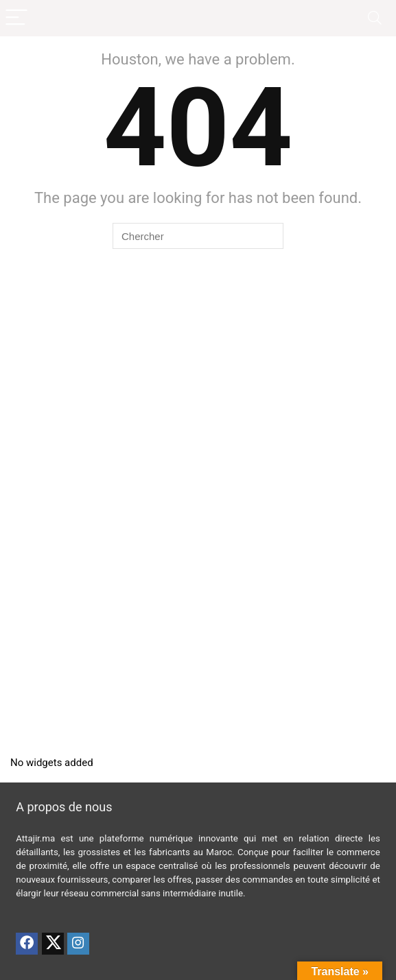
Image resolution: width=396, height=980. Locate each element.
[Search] (375, 18)
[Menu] (16, 18)
